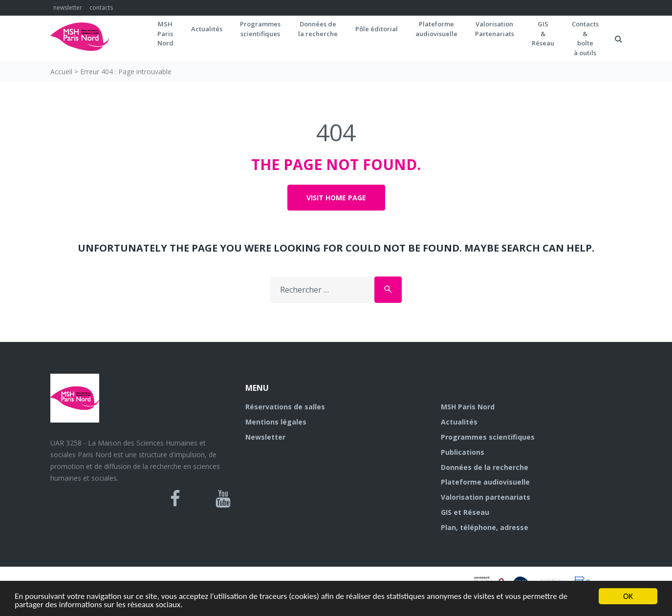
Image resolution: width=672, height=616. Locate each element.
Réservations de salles (285, 407)
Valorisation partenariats (486, 497)
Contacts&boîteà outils (585, 38)
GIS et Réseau (465, 512)
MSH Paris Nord (468, 407)
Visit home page (336, 198)
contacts (101, 8)
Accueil (61, 72)
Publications (463, 452)
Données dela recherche (318, 29)
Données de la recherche (485, 467)
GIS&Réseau (543, 33)
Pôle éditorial (377, 29)
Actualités (207, 29)
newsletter (68, 8)
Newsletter (265, 437)
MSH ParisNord (165, 33)
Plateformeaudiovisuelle (436, 29)
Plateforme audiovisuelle (485, 482)
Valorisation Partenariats (495, 29)
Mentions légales (276, 422)
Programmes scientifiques (260, 29)
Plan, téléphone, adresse (485, 527)
